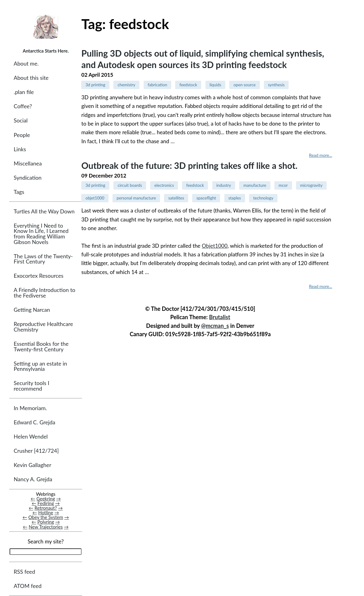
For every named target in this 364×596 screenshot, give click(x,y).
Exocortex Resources (38, 276)
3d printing (95, 85)
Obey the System (46, 517)
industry (224, 185)
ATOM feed (28, 586)
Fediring (46, 503)
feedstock (188, 85)
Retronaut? (46, 508)
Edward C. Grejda (34, 422)
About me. (26, 64)
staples (235, 198)
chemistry (127, 85)
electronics (164, 185)
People (22, 135)
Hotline (46, 512)
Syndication (28, 178)
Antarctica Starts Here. (46, 51)
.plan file (24, 92)
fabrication (157, 85)
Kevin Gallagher (32, 465)
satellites (176, 198)
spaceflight (206, 198)
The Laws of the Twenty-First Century (43, 259)
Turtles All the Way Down (44, 211)
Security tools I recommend (31, 386)
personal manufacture (136, 198)
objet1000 (95, 198)
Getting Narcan (32, 310)
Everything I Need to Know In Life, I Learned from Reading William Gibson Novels (41, 234)
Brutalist (220, 317)
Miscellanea (28, 163)
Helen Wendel (31, 437)
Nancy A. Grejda (33, 479)
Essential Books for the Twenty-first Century (41, 347)
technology (263, 198)
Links (20, 149)
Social (21, 120)
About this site (31, 78)
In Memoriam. (30, 408)
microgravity (311, 185)
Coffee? (23, 106)
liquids (215, 85)
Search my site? (46, 541)
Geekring (46, 499)
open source (245, 85)
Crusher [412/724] (36, 451)
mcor (283, 185)
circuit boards (130, 185)
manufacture (255, 185)
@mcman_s (215, 326)
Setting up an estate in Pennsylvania (40, 366)
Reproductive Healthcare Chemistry (43, 327)
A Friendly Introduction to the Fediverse (44, 293)
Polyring (46, 522)
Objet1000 (215, 246)
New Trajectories (46, 527)
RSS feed (24, 572)
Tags (19, 192)
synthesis (276, 85)
